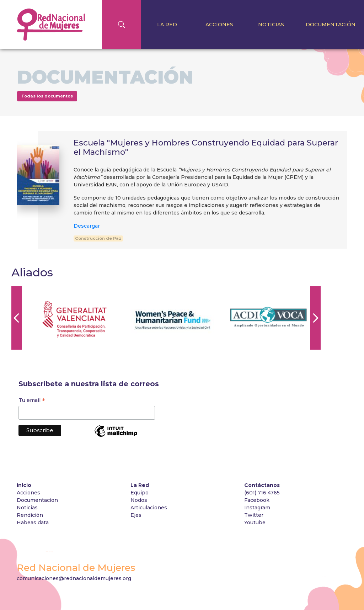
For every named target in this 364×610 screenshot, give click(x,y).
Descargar (87, 226)
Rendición (31, 515)
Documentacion (37, 500)
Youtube (255, 523)
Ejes (136, 515)
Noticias (271, 25)
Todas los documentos (47, 96)
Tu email (32, 401)
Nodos (139, 500)
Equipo (140, 493)
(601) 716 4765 (262, 493)
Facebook (257, 500)
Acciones (219, 25)
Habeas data (33, 523)
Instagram (257, 508)
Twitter (254, 515)
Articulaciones (149, 508)
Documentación (331, 25)
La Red (167, 25)
